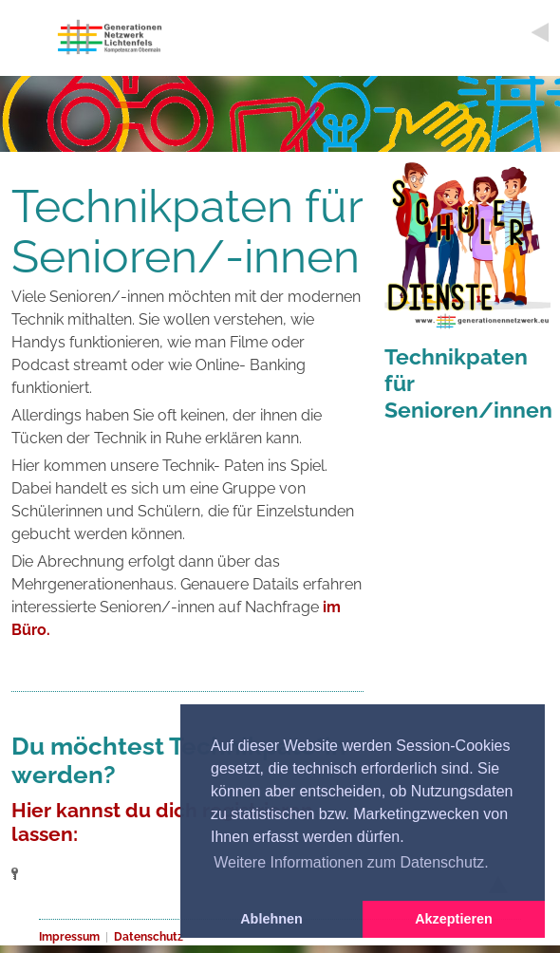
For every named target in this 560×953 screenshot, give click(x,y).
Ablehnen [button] (271, 919)
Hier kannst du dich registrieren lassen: (162, 822)
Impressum (69, 937)
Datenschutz (149, 937)
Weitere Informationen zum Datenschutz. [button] (351, 862)
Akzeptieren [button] (454, 919)
